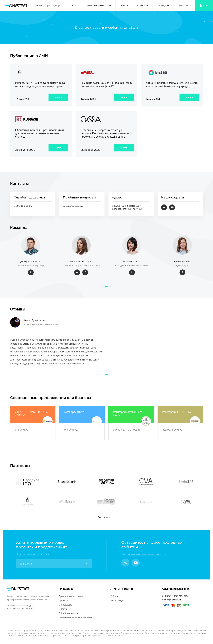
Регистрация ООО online (177, 412)
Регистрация (117, 600)
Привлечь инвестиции (99, 5)
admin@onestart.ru (73, 206)
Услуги (75, 5)
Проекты (124, 5)
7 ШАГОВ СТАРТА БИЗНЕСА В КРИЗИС (32, 414)
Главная (38, 6)
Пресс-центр (184, 5)
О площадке (163, 5)
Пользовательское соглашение (76, 617)
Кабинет (115, 596)
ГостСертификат (74, 412)
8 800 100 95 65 (23, 206)
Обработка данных (69, 613)
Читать (58, 97)
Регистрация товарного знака (128, 414)
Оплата (63, 609)
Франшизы (143, 5)
